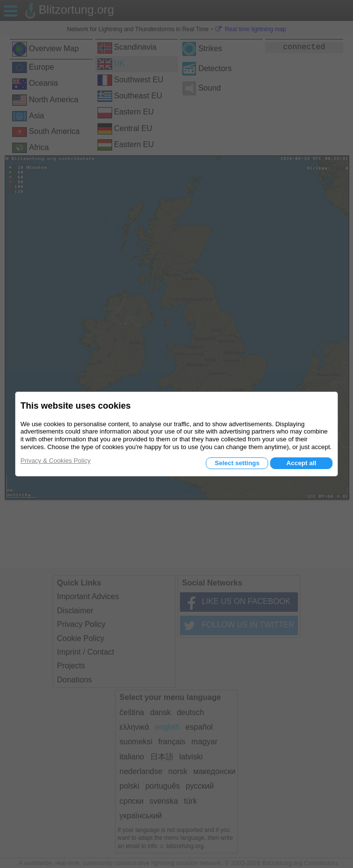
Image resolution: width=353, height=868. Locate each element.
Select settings (237, 463)
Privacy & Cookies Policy (56, 461)
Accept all (301, 463)
